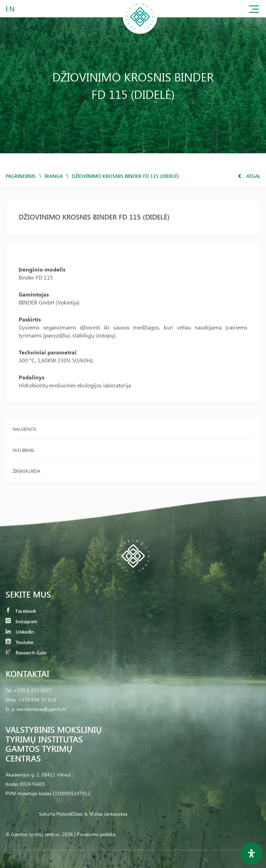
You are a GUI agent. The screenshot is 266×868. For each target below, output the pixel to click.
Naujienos (24, 429)
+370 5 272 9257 (33, 690)
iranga (54, 176)
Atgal (249, 176)
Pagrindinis (21, 176)
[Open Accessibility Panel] (251, 853)
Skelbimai (23, 450)
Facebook (21, 611)
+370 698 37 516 (37, 700)
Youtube (19, 642)
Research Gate (26, 652)
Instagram (21, 621)
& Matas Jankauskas (106, 814)
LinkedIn (20, 632)
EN (10, 8)
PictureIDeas (70, 814)
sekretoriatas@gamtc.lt (41, 709)
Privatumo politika (96, 834)
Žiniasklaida (26, 471)
